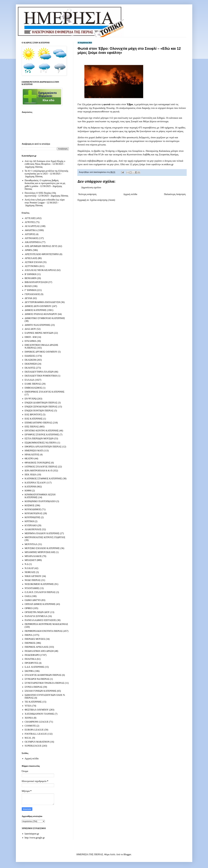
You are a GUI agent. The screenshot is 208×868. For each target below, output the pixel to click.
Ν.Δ (27, 564)
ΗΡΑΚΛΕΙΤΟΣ (32, 455)
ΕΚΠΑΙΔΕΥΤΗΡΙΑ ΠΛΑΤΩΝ (39, 372)
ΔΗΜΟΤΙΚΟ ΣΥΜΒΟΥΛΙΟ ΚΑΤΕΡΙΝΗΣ (45, 318)
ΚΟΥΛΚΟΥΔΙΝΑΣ (34, 513)
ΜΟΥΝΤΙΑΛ (31, 544)
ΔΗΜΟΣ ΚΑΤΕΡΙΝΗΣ (36, 310)
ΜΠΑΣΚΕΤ (30, 560)
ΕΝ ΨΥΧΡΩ (31, 399)
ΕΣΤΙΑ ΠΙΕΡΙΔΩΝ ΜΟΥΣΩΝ (39, 438)
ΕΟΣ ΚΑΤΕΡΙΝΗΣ (34, 419)
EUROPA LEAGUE (34, 730)
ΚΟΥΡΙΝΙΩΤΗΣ (32, 517)
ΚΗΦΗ (28, 491)
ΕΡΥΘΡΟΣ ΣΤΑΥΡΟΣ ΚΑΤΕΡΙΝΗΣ (42, 435)
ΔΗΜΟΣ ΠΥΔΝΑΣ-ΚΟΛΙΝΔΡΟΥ (41, 314)
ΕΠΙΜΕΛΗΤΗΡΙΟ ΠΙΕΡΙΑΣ (38, 423)
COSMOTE (30, 726)
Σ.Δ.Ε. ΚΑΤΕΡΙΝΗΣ (34, 667)
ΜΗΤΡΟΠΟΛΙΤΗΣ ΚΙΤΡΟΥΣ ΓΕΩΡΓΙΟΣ (45, 537)
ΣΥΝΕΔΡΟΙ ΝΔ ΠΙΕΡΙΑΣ (37, 679)
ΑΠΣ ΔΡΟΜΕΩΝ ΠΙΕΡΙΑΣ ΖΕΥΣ (41, 246)
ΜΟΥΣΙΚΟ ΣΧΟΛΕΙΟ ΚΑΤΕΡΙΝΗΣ (42, 548)
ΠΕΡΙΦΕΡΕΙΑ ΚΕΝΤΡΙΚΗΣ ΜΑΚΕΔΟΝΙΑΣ (46, 624)
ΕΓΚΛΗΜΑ (31, 341)
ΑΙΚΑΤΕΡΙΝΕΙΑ (33, 242)
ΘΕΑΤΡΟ (29, 458)
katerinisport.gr (32, 834)
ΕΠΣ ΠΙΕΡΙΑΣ (32, 427)
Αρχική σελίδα (130, 194)
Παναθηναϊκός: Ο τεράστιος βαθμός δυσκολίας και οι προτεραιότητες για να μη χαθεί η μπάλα (45, 183)
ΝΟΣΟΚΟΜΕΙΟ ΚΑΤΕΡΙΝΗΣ (39, 584)
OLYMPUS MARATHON (37, 742)
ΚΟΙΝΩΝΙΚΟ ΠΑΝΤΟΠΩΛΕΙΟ (40, 501)
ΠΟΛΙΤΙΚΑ (30, 659)
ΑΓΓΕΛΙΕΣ (30, 218)
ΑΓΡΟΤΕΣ (30, 222)
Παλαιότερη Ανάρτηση (175, 194)
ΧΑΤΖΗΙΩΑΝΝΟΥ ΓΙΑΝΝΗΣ (39, 714)
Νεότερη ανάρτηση (87, 194)
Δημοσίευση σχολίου (91, 187)
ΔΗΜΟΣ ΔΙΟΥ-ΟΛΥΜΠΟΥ (38, 306)
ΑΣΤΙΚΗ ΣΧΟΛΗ (33, 262)
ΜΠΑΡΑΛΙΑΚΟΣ (33, 556)
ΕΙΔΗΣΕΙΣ (30, 356)
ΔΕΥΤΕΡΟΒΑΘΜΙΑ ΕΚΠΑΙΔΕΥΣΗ (42, 302)
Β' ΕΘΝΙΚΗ (31, 274)
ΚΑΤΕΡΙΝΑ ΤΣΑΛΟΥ (35, 483)
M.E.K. (28, 738)
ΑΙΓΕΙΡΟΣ (30, 234)
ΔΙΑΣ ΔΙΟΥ (30, 329)
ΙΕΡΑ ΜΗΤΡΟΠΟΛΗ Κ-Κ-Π (39, 471)
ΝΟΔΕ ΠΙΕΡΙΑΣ (33, 580)
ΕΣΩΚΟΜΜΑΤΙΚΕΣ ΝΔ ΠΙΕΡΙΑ (41, 443)
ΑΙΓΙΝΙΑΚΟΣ (31, 238)
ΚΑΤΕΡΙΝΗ (30, 487)
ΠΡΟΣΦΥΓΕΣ (31, 663)
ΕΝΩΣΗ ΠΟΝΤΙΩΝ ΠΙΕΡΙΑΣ (39, 411)
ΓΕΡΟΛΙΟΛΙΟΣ (32, 294)
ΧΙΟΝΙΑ (29, 718)
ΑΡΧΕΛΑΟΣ (31, 258)
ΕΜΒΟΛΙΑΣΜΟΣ (33, 388)
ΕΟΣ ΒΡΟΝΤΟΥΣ (33, 415)
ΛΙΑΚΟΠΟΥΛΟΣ (33, 529)
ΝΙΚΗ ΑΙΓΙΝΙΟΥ (33, 576)
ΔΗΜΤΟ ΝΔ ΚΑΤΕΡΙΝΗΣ (37, 325)
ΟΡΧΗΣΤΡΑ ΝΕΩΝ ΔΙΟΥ (37, 612)
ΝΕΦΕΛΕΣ (30, 572)
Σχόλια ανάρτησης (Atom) (103, 200)
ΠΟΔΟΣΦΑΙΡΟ (32, 655)
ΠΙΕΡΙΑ (29, 635)
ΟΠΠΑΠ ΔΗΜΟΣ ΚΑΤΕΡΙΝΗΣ (40, 604)
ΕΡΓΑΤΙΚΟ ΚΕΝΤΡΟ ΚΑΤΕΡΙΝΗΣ (42, 431)
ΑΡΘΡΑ (28, 250)
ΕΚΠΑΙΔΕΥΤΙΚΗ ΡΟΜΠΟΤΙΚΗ (41, 376)
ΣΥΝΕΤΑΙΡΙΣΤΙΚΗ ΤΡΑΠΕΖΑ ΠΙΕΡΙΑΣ (44, 683)
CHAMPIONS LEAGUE (37, 722)
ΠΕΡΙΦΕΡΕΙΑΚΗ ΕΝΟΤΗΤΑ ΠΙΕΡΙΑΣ (44, 631)
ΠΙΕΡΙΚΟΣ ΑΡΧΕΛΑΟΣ (36, 647)
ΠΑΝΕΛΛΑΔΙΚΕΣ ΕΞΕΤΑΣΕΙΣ (40, 620)
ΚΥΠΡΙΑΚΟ (31, 525)
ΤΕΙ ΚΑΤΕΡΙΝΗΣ (33, 702)
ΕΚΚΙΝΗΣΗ (31, 364)
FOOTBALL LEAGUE (36, 734)
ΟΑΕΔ (28, 596)
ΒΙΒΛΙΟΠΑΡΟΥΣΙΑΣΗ (36, 282)
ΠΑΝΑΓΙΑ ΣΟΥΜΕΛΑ (36, 616)
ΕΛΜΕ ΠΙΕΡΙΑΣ (33, 384)
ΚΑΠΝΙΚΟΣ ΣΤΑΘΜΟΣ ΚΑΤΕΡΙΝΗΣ (43, 478)
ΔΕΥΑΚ (29, 298)
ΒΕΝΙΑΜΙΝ (31, 278)
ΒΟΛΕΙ (28, 286)
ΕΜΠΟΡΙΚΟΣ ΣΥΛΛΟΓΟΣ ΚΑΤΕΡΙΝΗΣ (45, 392)
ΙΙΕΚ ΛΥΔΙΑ (31, 475)
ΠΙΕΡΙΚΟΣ (30, 643)
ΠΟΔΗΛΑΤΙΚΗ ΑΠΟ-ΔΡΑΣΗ (39, 651)
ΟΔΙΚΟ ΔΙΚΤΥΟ (33, 600)
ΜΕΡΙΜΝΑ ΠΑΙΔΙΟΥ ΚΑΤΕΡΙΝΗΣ (42, 533)
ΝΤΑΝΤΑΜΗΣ (32, 588)
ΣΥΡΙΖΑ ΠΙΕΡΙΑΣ (34, 687)
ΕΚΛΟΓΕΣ (30, 368)
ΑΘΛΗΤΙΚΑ (31, 230)
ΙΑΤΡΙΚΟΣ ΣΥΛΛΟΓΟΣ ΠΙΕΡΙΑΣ (41, 467)
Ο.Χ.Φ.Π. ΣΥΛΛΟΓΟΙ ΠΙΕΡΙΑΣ (40, 592)
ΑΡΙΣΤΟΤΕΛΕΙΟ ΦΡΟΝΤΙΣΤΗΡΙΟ (42, 254)
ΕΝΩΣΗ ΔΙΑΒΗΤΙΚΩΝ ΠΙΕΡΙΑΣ (41, 403)
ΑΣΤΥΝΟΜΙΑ (32, 266)
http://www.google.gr (35, 838)
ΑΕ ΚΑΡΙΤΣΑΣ (32, 226)
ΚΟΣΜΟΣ (30, 505)
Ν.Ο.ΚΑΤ (29, 568)
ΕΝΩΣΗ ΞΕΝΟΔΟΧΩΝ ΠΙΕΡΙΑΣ (41, 407)
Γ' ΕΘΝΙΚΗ (30, 290)
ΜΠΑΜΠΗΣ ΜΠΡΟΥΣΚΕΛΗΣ (40, 552)
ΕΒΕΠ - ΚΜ (31, 337)
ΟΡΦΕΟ (29, 608)
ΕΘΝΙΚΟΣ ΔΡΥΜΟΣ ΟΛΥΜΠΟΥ (41, 352)
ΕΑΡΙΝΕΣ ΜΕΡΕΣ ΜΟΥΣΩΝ (39, 333)
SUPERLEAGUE (33, 746)
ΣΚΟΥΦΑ (29, 671)
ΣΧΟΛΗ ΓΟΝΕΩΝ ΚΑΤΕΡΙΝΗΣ (41, 691)
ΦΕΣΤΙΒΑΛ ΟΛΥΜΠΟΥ (37, 710)
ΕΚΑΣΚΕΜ (30, 360)
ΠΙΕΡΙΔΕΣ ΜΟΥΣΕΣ (35, 639)
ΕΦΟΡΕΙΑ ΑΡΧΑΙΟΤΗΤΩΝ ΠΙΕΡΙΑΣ (43, 447)
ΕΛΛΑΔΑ (30, 380)
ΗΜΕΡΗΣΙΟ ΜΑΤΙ (34, 451)
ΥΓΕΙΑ (28, 706)
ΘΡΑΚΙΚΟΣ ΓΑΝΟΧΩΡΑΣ (38, 463)
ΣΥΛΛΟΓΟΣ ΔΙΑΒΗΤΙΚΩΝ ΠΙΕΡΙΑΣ (43, 675)
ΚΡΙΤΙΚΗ (29, 521)
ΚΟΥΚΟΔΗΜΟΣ (33, 509)
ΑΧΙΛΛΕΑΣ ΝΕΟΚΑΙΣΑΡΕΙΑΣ (40, 270)
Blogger (127, 854)
